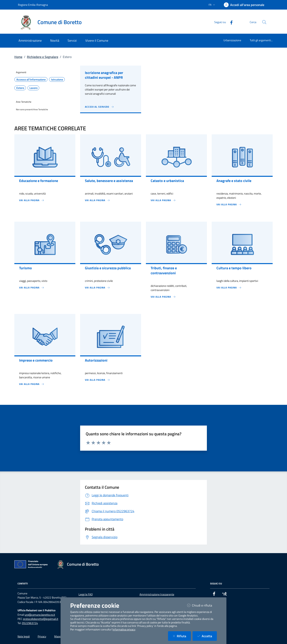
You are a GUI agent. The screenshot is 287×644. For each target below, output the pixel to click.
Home (18, 57)
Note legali (24, 636)
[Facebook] (230, 22)
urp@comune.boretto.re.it (40, 615)
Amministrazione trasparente (157, 594)
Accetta (207, 636)
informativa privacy (124, 629)
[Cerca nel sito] (264, 22)
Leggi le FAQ (86, 594)
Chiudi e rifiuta (202, 605)
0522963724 (30, 623)
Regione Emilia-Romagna (33, 5)
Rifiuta (182, 636)
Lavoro (33, 88)
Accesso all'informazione (31, 80)
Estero (20, 88)
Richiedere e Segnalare (43, 57)
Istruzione (57, 80)
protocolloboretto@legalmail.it (41, 619)
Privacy (42, 636)
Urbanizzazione (232, 40)
